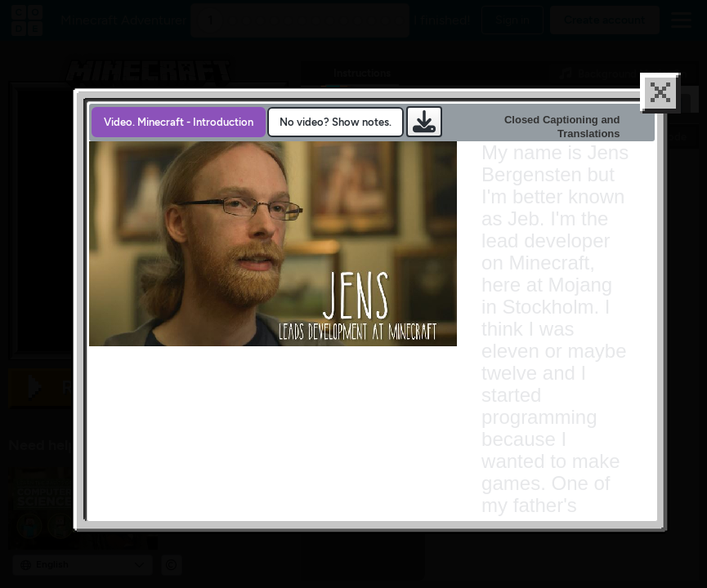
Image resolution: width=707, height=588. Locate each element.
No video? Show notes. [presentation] (336, 152)
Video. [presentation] (179, 152)
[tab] (179, 152)
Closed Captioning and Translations (562, 157)
